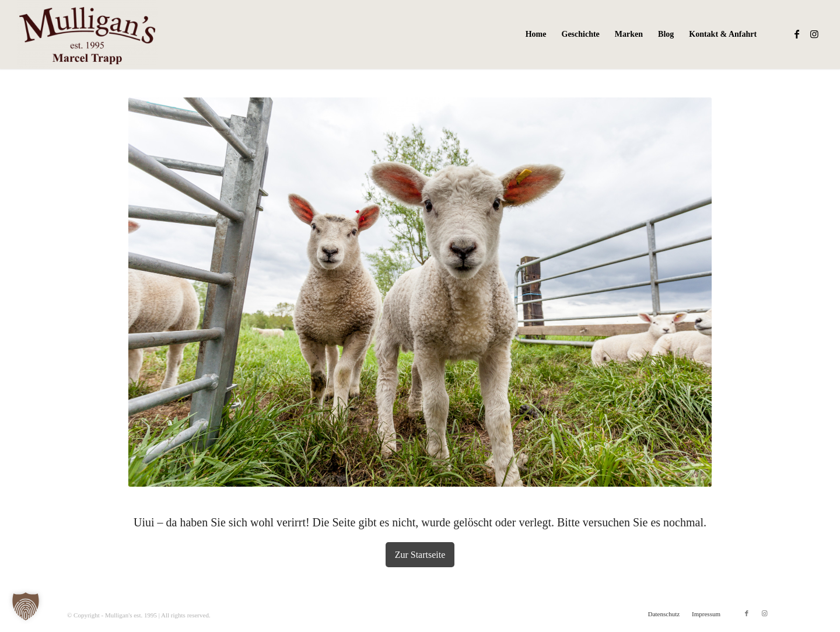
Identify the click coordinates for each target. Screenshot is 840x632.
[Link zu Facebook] (797, 34)
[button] (26, 606)
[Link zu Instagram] (814, 34)
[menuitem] (536, 34)
